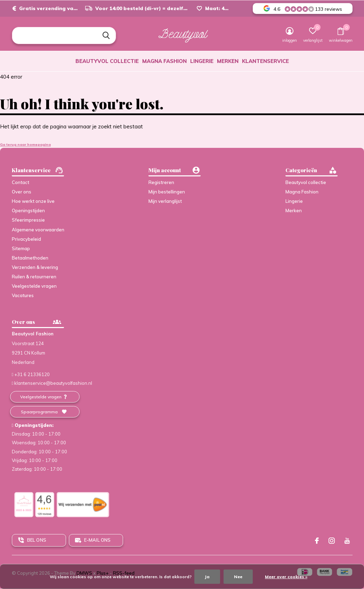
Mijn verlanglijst (165, 201)
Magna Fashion (164, 61)
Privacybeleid (26, 239)
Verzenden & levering (35, 267)
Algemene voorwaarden (38, 230)
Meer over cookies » (286, 577)
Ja (207, 577)
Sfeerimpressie (28, 220)
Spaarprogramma (39, 412)
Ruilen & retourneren (34, 277)
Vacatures (23, 295)
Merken (228, 61)
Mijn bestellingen (167, 192)
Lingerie (202, 61)
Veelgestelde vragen (34, 286)
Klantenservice (265, 61)
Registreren (161, 182)
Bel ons (37, 540)
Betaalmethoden (30, 258)
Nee (238, 577)
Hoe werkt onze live (33, 201)
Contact (21, 182)
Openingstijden (28, 210)
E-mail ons (98, 540)
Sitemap (21, 248)
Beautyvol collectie (107, 61)
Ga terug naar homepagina (25, 145)
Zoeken (106, 35)
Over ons (22, 192)
